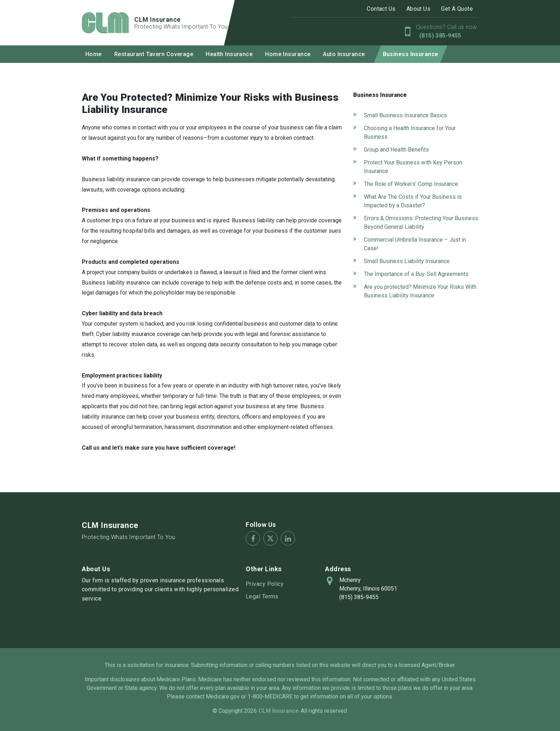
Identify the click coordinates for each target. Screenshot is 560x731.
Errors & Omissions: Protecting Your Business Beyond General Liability (421, 223)
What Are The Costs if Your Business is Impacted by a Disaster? (413, 201)
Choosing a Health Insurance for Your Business (410, 132)
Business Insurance (411, 54)
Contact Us (381, 9)
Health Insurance (229, 54)
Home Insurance (288, 54)
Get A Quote (457, 9)
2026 (250, 711)
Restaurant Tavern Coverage (154, 54)
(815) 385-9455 (439, 36)
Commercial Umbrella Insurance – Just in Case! (415, 244)
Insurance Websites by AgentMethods (280, 719)
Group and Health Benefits (396, 150)
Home (94, 54)
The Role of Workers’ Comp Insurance (411, 184)
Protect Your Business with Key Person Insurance (413, 167)
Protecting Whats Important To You (129, 537)
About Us (419, 9)
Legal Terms (262, 596)
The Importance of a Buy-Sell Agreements (416, 274)
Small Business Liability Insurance (407, 261)
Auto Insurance (344, 54)
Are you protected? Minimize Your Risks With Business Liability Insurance (420, 291)
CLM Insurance (110, 525)
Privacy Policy (265, 584)
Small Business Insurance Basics (406, 115)
